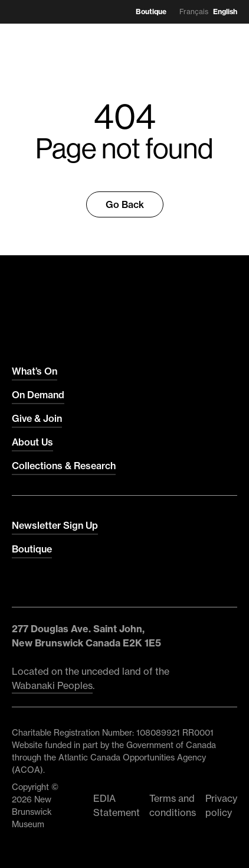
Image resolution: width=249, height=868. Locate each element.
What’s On (35, 371)
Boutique (151, 12)
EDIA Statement (117, 805)
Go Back (125, 204)
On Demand (38, 395)
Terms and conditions (173, 805)
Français (194, 12)
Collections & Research (64, 466)
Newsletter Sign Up (55, 525)
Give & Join (37, 418)
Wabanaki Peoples (52, 685)
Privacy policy (221, 805)
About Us (32, 442)
